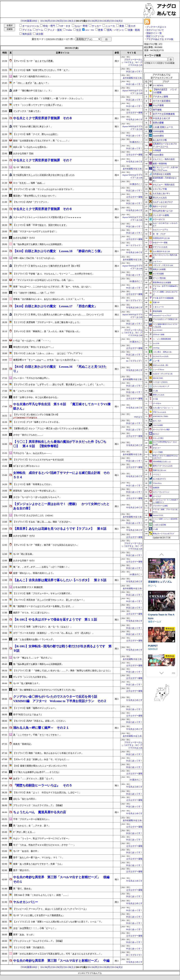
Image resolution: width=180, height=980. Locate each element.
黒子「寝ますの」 (22, 870)
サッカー (96, 26)
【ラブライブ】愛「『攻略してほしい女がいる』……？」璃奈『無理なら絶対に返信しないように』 (62, 671)
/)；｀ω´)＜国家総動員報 (162, 339)
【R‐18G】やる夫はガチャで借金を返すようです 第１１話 (55, 620)
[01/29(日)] (58, 21)
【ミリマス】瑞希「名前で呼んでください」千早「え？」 (42, 70)
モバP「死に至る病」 (24, 554)
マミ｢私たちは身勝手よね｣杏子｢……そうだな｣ (36, 772)
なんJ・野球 (81, 26)
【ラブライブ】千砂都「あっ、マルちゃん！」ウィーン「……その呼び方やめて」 (54, 274)
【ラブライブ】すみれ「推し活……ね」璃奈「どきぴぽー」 (43, 522)
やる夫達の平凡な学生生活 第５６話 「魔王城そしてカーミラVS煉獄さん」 (62, 406)
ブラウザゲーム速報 (160, 506)
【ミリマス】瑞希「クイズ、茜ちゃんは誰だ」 (36, 134)
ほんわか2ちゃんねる (161, 356)
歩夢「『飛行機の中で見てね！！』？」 (33, 91)
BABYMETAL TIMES (160, 416)
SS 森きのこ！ (136, 142)
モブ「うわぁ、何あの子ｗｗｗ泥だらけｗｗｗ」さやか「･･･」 (44, 845)
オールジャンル (31, 26)
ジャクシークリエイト (159, 625)
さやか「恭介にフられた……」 (29, 435)
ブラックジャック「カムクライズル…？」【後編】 (38, 805)
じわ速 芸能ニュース (163, 127)
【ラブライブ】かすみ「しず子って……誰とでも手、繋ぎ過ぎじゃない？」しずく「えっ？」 (59, 385)
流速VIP (156, 302)
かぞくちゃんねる (160, 247)
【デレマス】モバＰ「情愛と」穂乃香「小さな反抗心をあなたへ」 (46, 545)
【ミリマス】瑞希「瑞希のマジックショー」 (35, 708)
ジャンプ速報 (158, 452)
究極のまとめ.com (159, 470)
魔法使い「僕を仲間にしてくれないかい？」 (35, 196)
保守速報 (157, 110)
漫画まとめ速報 (159, 269)
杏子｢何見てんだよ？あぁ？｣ (27, 714)
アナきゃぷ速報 (160, 96)
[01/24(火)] (117, 21)
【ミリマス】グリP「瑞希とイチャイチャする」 (37, 422)
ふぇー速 (156, 361)
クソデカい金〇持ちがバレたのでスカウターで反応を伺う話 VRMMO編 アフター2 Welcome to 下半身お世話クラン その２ (60, 699)
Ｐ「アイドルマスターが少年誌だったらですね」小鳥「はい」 (44, 280)
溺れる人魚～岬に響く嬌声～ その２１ (41, 728)
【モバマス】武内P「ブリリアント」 (31, 202)
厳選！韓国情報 (160, 164)
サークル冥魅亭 (156, 589)
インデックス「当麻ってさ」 (27, 111)
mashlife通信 (158, 136)
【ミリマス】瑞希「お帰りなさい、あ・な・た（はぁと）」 (43, 627)
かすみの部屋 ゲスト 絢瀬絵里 (28, 587)
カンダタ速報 (158, 274)
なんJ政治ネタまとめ (161, 251)
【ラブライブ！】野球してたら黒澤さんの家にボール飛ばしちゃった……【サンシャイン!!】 (59, 315)
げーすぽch (157, 403)
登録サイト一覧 (154, 33)
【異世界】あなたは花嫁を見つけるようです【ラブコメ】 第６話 (60, 529)
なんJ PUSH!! (158, 330)
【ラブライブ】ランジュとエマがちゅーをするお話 (38, 460)
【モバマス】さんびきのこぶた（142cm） (34, 515)
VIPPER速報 (158, 131)
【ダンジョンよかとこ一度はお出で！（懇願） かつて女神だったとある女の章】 (61, 506)
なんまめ (156, 343)
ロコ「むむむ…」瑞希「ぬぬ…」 (30, 183)
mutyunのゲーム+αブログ (162, 315)
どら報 (155, 529)
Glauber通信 (158, 155)
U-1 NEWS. (158, 86)
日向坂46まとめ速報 (162, 174)
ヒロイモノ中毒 (160, 189)
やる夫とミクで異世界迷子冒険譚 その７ (43, 160)
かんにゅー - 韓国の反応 (164, 185)
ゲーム (40, 30)
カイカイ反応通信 (162, 101)
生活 (79, 30)
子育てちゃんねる (159, 412)
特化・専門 (49, 26)
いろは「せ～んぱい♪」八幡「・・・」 (32, 341)
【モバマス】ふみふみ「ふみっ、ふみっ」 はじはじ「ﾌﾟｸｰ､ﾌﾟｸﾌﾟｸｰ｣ (48, 353)
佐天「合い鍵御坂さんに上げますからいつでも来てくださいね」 (45, 690)
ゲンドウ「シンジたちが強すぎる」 (31, 677)
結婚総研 (156, 488)
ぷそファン (157, 261)
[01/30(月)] (46, 21)
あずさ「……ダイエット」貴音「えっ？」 (34, 779)
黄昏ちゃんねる (159, 395)
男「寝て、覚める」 (23, 889)
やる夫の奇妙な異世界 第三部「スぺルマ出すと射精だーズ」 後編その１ (61, 879)
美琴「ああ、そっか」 (24, 935)
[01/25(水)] (105, 21)
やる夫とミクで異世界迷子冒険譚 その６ (43, 209)
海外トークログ (160, 206)
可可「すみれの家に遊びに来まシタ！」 (33, 127)
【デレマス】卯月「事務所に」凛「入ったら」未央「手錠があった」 (47, 331)
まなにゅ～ (157, 448)
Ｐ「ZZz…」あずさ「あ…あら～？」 (31, 83)
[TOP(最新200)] (29, 21)
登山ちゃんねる (160, 198)
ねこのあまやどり (159, 479)
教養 (101, 30)
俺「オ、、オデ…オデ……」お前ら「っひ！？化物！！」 (42, 567)
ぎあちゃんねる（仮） (161, 365)
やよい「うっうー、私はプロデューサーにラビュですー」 (42, 838)
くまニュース (158, 307)
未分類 (40, 34)
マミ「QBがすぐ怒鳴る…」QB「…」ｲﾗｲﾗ (34, 293)
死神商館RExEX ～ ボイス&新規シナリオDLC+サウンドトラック (162, 585)
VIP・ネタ (65, 26)
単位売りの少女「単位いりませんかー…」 (34, 347)
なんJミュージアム (160, 230)
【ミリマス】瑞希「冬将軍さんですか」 (33, 484)
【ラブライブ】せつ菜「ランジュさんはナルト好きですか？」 (44, 189)
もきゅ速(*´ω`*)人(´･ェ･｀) (163, 408)
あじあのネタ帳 (160, 140)
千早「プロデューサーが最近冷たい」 (32, 819)
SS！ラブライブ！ (134, 245)
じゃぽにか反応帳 (159, 525)
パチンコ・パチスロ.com (163, 265)
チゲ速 (155, 399)
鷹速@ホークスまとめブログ (163, 534)
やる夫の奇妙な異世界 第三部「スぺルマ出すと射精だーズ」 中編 (61, 961)
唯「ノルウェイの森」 (24, 391)
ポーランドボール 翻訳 (161, 430)
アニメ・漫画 (55, 30)
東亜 (122, 26)
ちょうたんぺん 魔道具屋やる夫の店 (40, 812)
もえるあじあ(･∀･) (161, 193)
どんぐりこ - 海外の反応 (164, 159)
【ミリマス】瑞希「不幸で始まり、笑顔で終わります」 (41, 225)
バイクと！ (157, 474)
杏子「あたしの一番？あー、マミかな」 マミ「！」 (39, 857)
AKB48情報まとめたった (162, 462)
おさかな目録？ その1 (24, 560)
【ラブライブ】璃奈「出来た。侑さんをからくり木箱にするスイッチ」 (48, 753)
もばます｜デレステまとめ (163, 374)
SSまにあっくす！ (134, 72)
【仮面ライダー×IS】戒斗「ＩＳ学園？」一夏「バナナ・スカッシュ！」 (49, 99)
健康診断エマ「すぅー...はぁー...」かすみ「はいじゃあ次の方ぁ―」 (47, 360)
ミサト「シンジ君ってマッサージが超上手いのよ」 (38, 105)
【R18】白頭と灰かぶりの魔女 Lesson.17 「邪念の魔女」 (55, 306)
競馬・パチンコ (115, 30)
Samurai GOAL (158, 515)
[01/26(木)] (93, 21)
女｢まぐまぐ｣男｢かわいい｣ (26, 466)
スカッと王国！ (159, 438)
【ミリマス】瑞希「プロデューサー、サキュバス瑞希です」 (43, 593)
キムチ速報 (158, 105)
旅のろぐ (156, 434)
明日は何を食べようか (163, 211)
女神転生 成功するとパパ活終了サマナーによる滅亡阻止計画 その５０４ (61, 475)
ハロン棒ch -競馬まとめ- (162, 352)
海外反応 (27, 34)
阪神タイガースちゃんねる (163, 466)
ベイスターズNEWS (160, 382)
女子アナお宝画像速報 (164, 114)
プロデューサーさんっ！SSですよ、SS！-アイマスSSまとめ (132, 62)
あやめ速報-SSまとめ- (133, 78)
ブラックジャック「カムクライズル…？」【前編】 (38, 941)
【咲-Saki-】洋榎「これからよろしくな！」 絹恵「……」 (41, 895)
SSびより (138, 417)
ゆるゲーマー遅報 (160, 243)
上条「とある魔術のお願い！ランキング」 (34, 639)
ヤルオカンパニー (26, 902)
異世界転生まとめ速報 (162, 282)
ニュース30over (158, 370)
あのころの (157, 421)
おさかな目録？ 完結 (23, 153)
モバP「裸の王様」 (23, 167)
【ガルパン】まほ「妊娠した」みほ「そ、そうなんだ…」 (42, 759)
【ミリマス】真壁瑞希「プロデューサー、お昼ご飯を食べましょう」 (47, 322)
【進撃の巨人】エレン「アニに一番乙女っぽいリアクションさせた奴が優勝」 (52, 428)
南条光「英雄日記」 (23, 744)
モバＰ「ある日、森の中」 (26, 851)
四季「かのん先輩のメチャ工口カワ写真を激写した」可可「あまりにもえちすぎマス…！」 (58, 954)
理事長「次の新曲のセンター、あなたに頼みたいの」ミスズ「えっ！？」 (49, 299)
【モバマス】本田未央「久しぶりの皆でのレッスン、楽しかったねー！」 (49, 600)
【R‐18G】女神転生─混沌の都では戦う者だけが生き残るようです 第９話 (62, 648)
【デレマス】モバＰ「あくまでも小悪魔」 (34, 61)
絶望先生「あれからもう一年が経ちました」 (35, 491)
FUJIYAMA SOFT (157, 661)
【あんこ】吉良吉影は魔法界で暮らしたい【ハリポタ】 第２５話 (60, 580)
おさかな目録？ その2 (24, 536)
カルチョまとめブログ (163, 202)
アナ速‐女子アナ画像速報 (163, 298)
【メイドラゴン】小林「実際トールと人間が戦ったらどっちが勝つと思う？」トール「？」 (58, 922)
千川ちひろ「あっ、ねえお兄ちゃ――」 (33, 453)
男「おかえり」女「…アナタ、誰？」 (32, 826)
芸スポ (132, 26)
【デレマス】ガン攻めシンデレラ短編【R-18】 (36, 415)
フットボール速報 (161, 215)
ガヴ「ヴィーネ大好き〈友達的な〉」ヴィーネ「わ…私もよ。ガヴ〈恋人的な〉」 (54, 633)
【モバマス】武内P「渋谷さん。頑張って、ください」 (40, 721)
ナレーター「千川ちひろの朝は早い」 (32, 378)
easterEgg (156, 348)
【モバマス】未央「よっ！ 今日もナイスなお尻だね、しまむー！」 (47, 792)
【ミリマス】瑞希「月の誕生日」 (30, 947)
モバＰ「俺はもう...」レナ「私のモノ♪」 (33, 658)
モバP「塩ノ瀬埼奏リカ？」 (27, 683)
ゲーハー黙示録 (159, 278)
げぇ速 (155, 391)
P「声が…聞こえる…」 (25, 832)
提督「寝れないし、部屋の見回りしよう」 (34, 573)
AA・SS (89, 30)
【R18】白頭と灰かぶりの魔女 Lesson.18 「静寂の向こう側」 (58, 251)
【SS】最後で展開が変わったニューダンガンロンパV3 (40, 766)
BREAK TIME (158, 378)
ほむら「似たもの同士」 (25, 799)
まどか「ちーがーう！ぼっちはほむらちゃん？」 (37, 497)
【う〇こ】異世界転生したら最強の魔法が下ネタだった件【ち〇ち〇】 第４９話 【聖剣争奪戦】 (60, 444)
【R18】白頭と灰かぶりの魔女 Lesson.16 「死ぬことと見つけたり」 (60, 369)
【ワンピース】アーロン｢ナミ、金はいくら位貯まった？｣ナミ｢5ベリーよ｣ (50, 909)
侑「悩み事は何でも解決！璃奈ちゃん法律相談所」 (38, 244)
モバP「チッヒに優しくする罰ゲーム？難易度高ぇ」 (39, 915)
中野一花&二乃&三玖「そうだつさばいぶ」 (35, 258)
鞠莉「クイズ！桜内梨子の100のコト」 (32, 77)
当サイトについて (155, 30)
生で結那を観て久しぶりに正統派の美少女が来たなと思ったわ (44, 175)
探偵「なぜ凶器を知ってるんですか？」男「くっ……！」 (42, 141)
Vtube (69, 30)
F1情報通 (157, 150)
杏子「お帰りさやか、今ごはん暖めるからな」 (36, 397)
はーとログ (157, 496)
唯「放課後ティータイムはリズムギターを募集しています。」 (44, 606)
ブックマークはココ (156, 27)
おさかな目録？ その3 (24, 238)
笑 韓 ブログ (159, 234)
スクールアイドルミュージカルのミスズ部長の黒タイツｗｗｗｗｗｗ (47, 217)
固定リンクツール (155, 36)
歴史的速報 (157, 311)
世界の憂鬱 (158, 123)
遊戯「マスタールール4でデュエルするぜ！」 (36, 231)
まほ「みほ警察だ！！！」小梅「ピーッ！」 (35, 928)
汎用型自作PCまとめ (161, 238)
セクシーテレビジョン (161, 492)
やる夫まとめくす (134, 119)
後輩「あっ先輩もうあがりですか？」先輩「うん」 (38, 864)
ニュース (110, 26)
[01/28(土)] (70, 21)
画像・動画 (134, 30)
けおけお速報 (158, 425)
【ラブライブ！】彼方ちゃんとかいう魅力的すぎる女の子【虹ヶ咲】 (47, 266)
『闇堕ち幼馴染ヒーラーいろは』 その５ (43, 785)
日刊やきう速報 (159, 335)
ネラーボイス (159, 219)
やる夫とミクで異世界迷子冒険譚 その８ (43, 118)
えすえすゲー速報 (134, 113)
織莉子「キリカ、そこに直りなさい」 (32, 613)
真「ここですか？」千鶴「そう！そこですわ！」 (37, 735)
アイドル (27, 30)
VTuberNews (157, 483)
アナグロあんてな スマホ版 (160, 39)
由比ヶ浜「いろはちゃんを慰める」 (31, 147)
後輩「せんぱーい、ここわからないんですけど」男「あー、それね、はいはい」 (53, 287)
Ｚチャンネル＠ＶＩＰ (161, 386)
